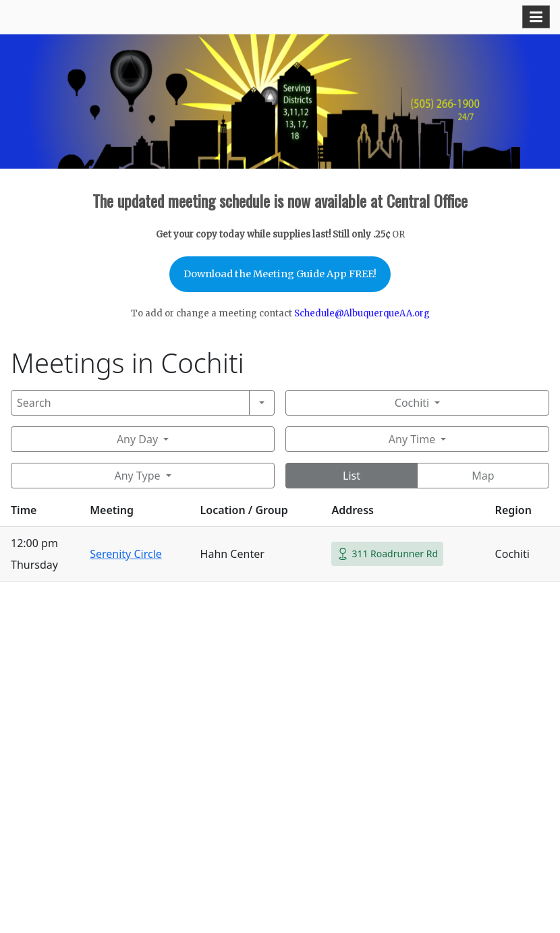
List (352, 476)
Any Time (412, 439)
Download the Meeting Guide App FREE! (280, 274)
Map (483, 476)
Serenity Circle (126, 554)
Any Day (137, 439)
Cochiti (412, 403)
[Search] (130, 403)
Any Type (137, 476)
